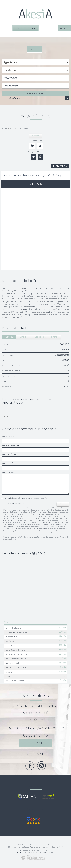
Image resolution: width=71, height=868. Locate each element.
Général (9, 337)
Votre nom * (8, 437)
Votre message (9, 472)
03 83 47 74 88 (35, 713)
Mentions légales (23, 847)
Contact (35, 743)
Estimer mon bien (26, 28)
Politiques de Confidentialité (38, 537)
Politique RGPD (57, 847)
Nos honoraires (35, 847)
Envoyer (63, 504)
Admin (49, 847)
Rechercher (36, 94)
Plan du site (12, 847)
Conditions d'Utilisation (59, 537)
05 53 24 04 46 (35, 735)
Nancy (12, 128)
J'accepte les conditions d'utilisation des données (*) (26, 498)
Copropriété (40, 337)
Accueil (5, 128)
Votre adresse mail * (12, 445)
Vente (34, 49)
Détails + (24, 337)
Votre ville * (8, 463)
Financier (55, 337)
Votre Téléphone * (11, 454)
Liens (43, 847)
